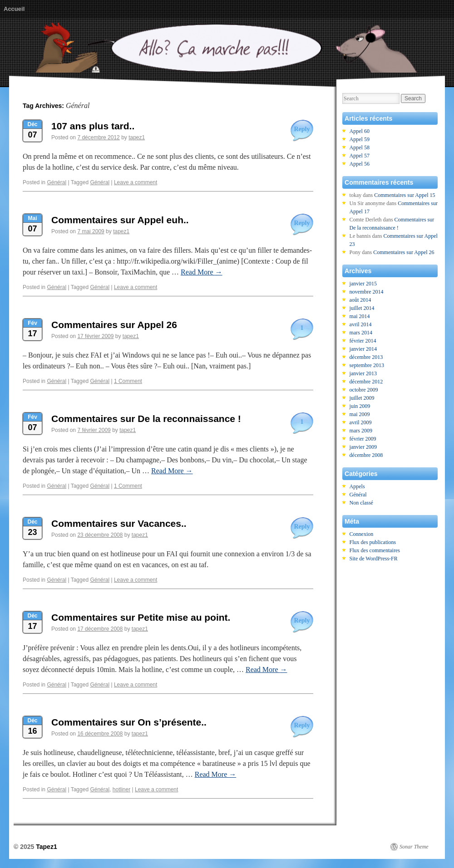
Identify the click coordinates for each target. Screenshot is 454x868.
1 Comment (128, 381)
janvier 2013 (363, 373)
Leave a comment (136, 182)
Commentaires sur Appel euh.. (120, 220)
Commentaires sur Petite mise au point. (141, 617)
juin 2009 (360, 406)
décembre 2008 (366, 455)
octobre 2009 (364, 390)
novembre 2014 (367, 292)
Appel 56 (360, 164)
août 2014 (360, 300)
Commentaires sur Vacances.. (119, 523)
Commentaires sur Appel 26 (114, 325)
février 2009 (363, 439)
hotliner (121, 790)
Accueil (14, 9)
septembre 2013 (367, 365)
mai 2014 (360, 316)
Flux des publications (373, 542)
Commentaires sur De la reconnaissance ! (146, 419)
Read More (202, 272)
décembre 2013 (366, 357)
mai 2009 (360, 414)
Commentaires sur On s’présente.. (129, 722)
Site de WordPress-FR (374, 559)
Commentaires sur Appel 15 (405, 195)
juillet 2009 (362, 398)
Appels (357, 486)
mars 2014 (361, 333)
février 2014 (363, 341)
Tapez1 (46, 847)
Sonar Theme (414, 847)
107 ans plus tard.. (93, 126)
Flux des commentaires (375, 550)
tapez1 (137, 137)
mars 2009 (361, 431)
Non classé (361, 503)
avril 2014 (361, 324)
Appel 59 (360, 139)
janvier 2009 (363, 447)
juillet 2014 (362, 308)
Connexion (362, 534)
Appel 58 (360, 147)
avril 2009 (361, 422)
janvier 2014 (363, 349)
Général (57, 182)
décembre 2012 (366, 382)
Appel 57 (360, 156)
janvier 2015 (363, 284)
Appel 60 (360, 131)
